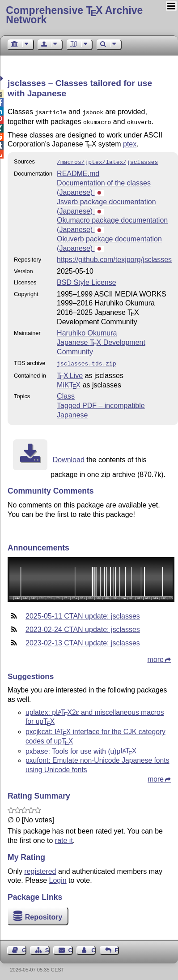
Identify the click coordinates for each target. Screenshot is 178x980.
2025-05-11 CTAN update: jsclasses (83, 612)
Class (66, 393)
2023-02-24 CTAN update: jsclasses (83, 626)
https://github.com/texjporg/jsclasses (114, 257)
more (156, 656)
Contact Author (93, 947)
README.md (78, 171)
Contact (71, 947)
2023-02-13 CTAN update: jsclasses (83, 639)
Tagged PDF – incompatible (101, 402)
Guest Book (24, 947)
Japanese (72, 411)
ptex (130, 142)
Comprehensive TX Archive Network (74, 15)
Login (58, 877)
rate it (64, 837)
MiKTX (69, 381)
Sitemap (47, 947)
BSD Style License (87, 280)
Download (69, 456)
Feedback (117, 947)
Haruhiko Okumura (87, 330)
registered (40, 868)
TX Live (70, 372)
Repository (44, 913)
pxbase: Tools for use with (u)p (81, 747)
